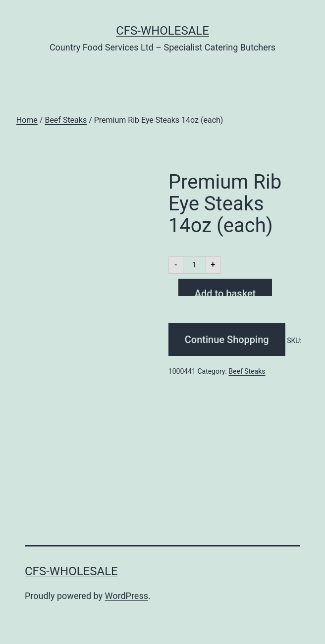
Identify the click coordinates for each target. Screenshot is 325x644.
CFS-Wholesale (162, 31)
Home (27, 120)
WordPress (127, 596)
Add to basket (225, 292)
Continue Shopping (227, 340)
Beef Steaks (66, 120)
